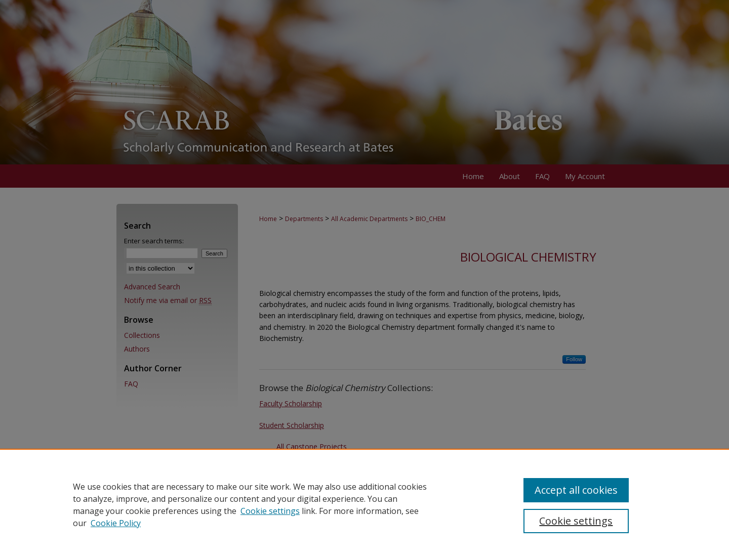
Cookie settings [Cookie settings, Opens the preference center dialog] (576, 521)
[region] (364, 504)
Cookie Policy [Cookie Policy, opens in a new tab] (116, 523)
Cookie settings (270, 511)
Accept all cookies (576, 490)
